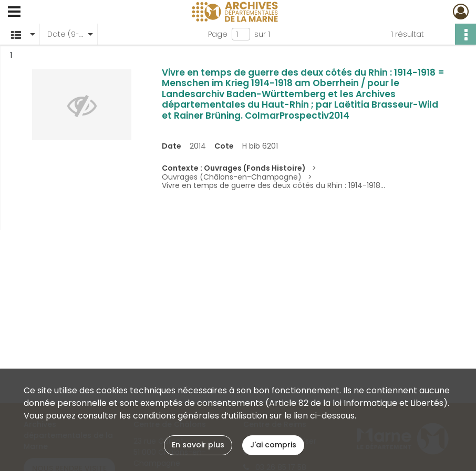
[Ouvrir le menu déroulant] (14, 13)
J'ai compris (273, 445)
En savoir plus (198, 445)
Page (218, 34)
